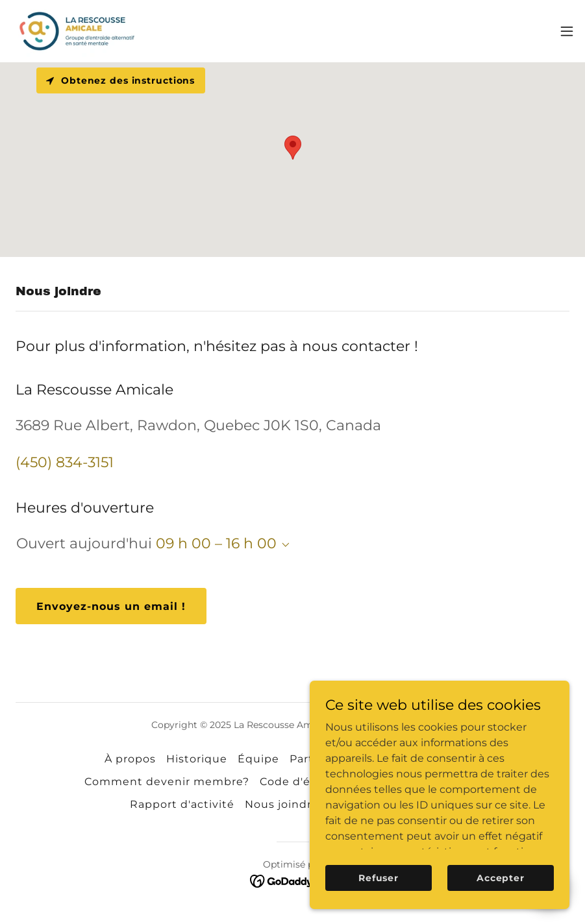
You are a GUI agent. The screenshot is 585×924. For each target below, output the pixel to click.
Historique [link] (197, 759)
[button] (567, 31)
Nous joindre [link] (282, 804)
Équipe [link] (258, 759)
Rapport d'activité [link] (182, 804)
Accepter (501, 877)
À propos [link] (130, 759)
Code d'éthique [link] (305, 782)
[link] (78, 31)
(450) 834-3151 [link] (65, 462)
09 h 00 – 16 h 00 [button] (216, 543)
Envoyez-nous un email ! (111, 606)
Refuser (379, 877)
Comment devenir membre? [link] (167, 782)
